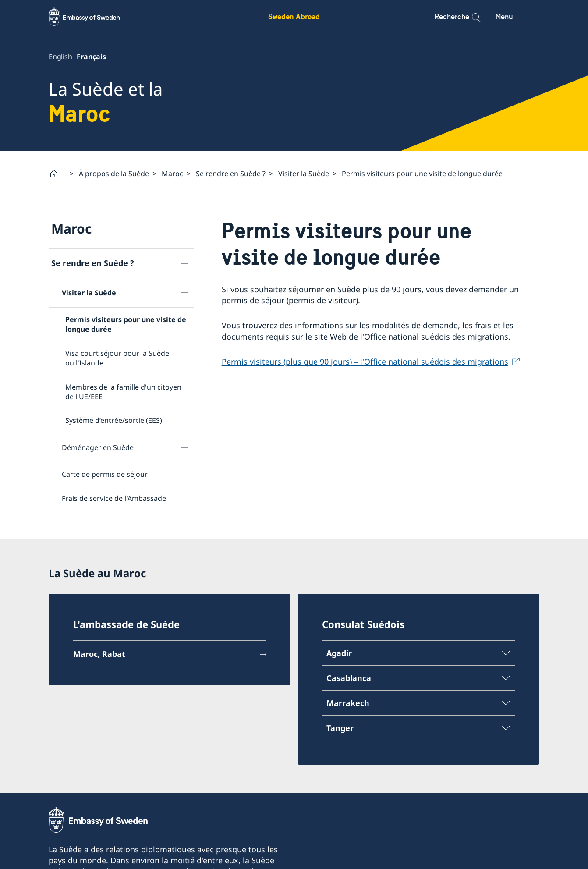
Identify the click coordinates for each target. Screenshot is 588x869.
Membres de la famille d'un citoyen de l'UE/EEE (123, 392)
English (60, 57)
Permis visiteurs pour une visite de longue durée (126, 324)
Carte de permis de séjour (105, 474)
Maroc (172, 174)
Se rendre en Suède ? (231, 174)
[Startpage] (57, 174)
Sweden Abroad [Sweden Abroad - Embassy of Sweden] (294, 16)
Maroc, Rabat (99, 654)
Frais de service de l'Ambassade (114, 498)
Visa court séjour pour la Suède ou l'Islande (117, 358)
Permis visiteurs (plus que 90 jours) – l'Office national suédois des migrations (365, 362)
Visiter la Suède (304, 174)
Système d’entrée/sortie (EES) (114, 421)
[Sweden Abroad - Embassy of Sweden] (92, 17)
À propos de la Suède (114, 174)
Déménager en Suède (98, 447)
